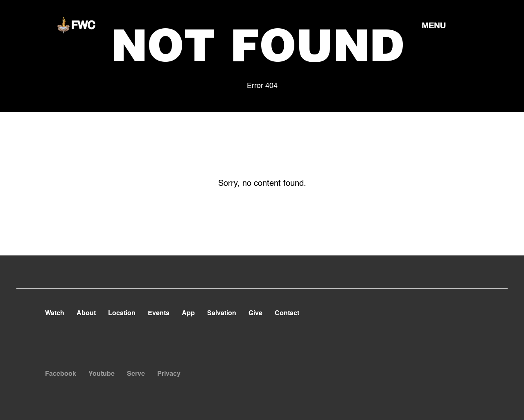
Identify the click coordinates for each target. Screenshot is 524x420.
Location (122, 314)
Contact (287, 314)
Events (159, 314)
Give (255, 314)
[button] (434, 25)
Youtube (102, 374)
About (86, 314)
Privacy (169, 374)
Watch (55, 314)
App (188, 314)
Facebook (61, 374)
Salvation (222, 314)
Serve (136, 374)
